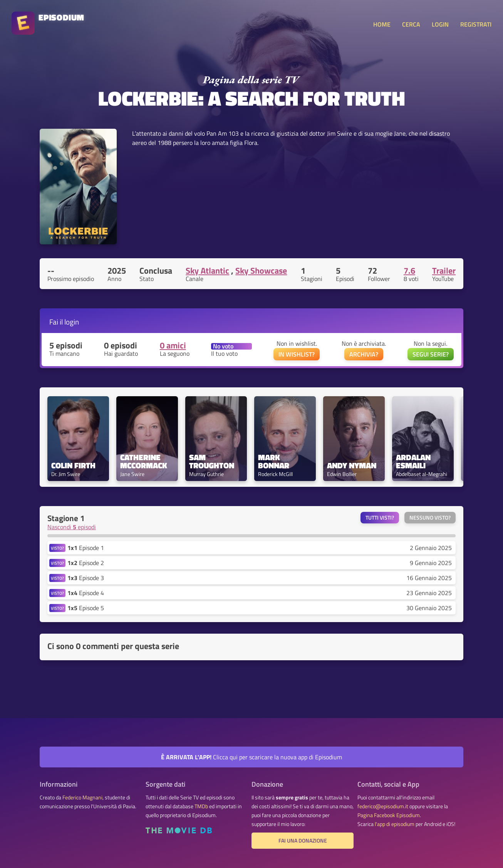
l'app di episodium (395, 824)
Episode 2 (86, 563)
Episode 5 (86, 608)
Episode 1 (86, 548)
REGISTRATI (476, 24)
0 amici (173, 345)
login (72, 322)
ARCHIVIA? (364, 354)
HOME (382, 24)
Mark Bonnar (274, 461)
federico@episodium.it (383, 806)
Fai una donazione (303, 841)
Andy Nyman (352, 465)
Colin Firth (73, 465)
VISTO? (57, 548)
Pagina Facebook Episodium (389, 815)
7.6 (409, 271)
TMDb (201, 806)
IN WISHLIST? (297, 354)
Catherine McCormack (144, 461)
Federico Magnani (82, 797)
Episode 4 (86, 593)
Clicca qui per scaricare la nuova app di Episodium (251, 757)
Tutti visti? (380, 518)
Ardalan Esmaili (414, 461)
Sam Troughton (212, 461)
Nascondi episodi (72, 527)
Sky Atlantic (207, 271)
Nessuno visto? (430, 518)
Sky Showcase (261, 271)
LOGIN (440, 24)
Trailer (444, 271)
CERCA (411, 24)
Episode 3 (86, 578)
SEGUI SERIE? (431, 354)
